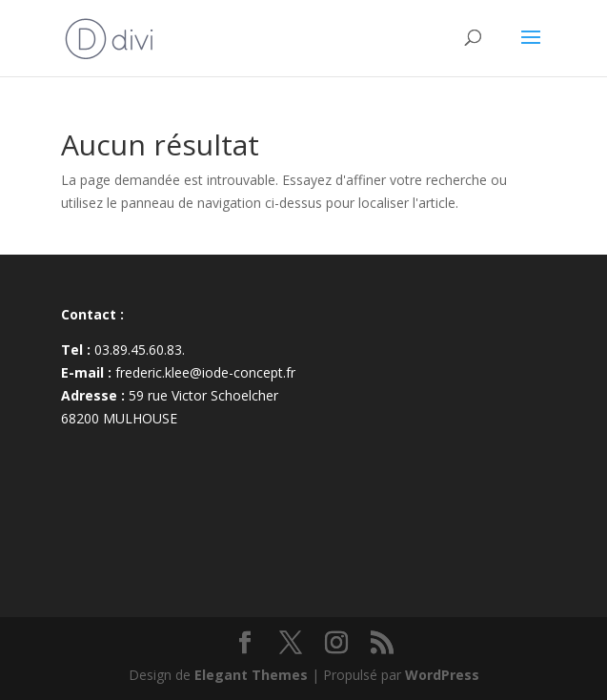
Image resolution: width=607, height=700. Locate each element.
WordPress (442, 675)
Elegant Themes (251, 675)
